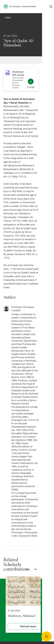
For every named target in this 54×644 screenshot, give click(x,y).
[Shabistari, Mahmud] (28, 468)
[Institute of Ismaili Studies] (20, 6)
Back (7, 17)
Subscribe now (27, 526)
